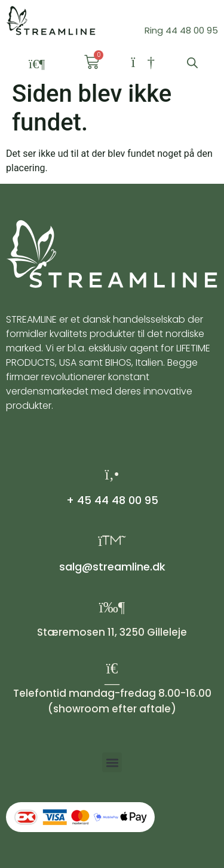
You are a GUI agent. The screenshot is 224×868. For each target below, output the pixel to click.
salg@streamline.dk (112, 567)
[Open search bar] (192, 63)
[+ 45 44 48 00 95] (112, 474)
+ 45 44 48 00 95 (112, 500)
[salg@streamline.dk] (112, 541)
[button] (37, 64)
